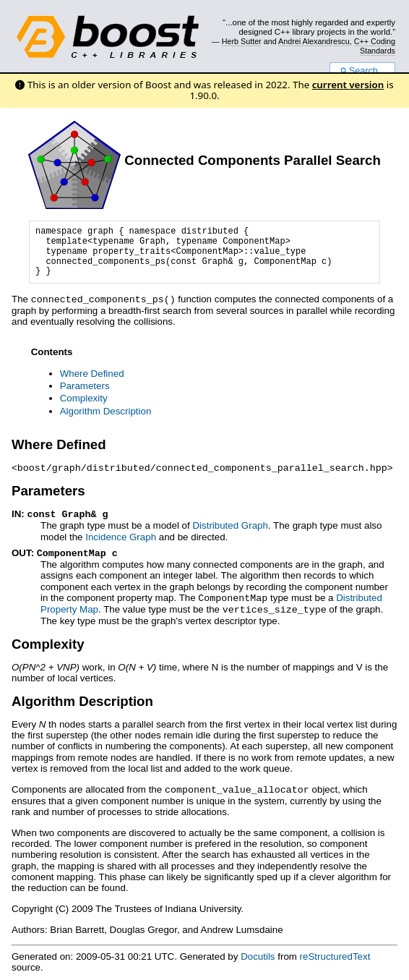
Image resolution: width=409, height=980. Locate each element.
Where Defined (92, 373)
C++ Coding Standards (375, 46)
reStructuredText (335, 951)
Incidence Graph (121, 535)
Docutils (258, 951)
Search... (362, 71)
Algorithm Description (106, 410)
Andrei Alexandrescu (314, 41)
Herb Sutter (242, 41)
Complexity (84, 397)
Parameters (85, 385)
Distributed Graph (230, 523)
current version (348, 85)
